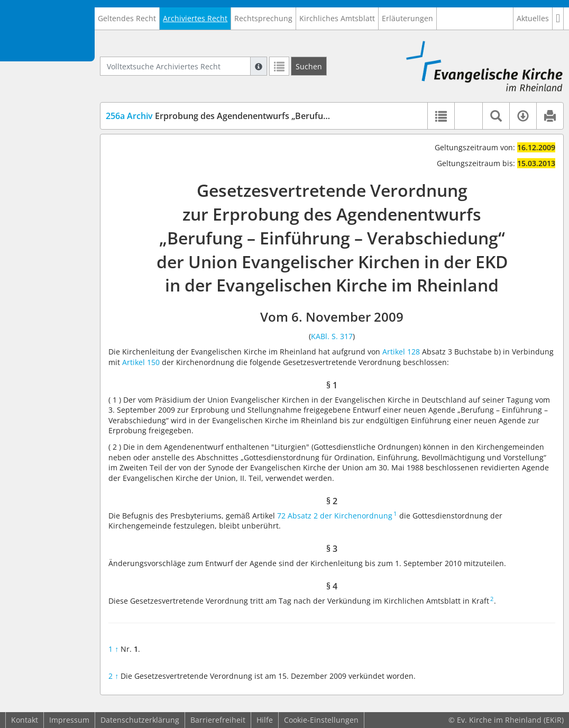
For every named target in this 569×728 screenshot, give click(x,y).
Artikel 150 (141, 362)
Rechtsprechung (263, 18)
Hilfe (265, 720)
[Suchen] (309, 66)
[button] (558, 19)
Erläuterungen (407, 18)
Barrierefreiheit (218, 720)
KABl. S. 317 (332, 336)
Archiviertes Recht (195, 18)
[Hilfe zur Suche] (259, 66)
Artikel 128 (401, 352)
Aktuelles (533, 18)
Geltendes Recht (127, 18)
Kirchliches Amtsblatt (337, 18)
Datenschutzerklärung (140, 720)
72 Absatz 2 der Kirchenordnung (335, 516)
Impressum (69, 720)
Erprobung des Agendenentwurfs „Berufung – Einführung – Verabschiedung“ (284, 116)
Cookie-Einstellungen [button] (321, 720)
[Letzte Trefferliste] (279, 66)
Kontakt (25, 720)
